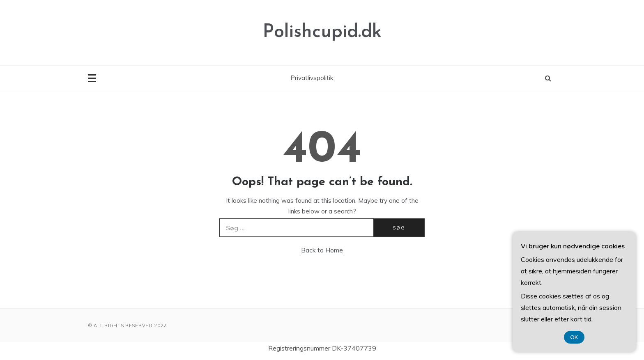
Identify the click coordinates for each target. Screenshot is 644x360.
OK (574, 337)
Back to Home (322, 250)
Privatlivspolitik (312, 78)
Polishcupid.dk (322, 32)
